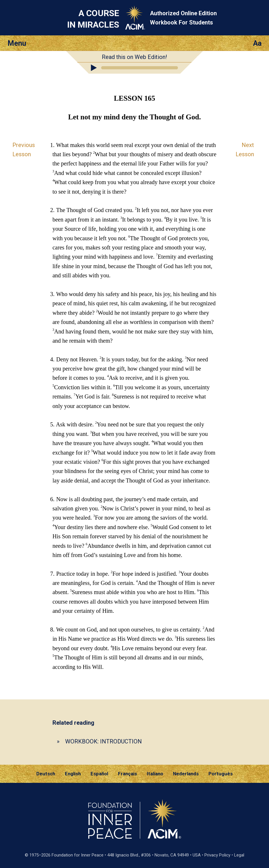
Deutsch (46, 774)
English (73, 774)
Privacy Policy (217, 855)
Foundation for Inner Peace (78, 855)
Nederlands (186, 774)
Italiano (155, 774)
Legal (239, 855)
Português (221, 774)
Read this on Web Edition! (134, 57)
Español (99, 774)
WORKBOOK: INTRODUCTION (104, 741)
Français (127, 774)
